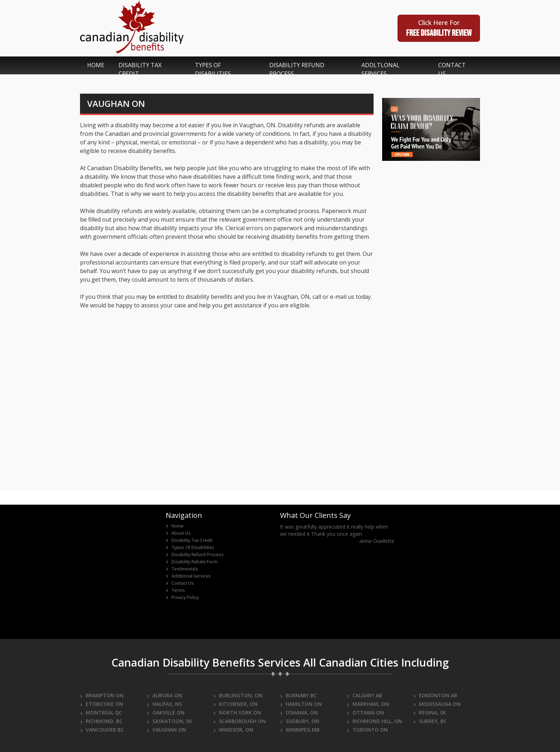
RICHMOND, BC (101, 721)
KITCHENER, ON (235, 704)
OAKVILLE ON (166, 713)
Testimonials (182, 569)
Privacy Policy (182, 598)
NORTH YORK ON (237, 713)
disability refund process (297, 69)
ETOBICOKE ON (102, 704)
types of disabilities (213, 69)
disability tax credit (140, 69)
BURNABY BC (298, 695)
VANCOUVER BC (102, 730)
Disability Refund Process (195, 555)
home (96, 65)
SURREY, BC (430, 721)
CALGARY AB (364, 695)
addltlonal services (381, 69)
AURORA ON (164, 695)
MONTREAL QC (101, 713)
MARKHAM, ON (368, 704)
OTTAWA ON (365, 713)
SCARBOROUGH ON (239, 721)
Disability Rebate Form (192, 562)
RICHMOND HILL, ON (374, 721)
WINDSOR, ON (233, 730)
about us (178, 533)
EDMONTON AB (435, 695)
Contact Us (180, 583)
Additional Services (188, 576)
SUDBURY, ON (300, 721)
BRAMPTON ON (102, 695)
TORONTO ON (367, 730)
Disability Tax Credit (189, 540)
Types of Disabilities (190, 548)
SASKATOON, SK (169, 721)
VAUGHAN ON (166, 730)
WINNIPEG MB (300, 730)
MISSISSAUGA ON (437, 704)
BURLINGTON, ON (238, 695)
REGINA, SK (430, 713)
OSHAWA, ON (299, 713)
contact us (452, 69)
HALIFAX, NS (164, 704)
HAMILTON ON (301, 704)
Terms (175, 590)
